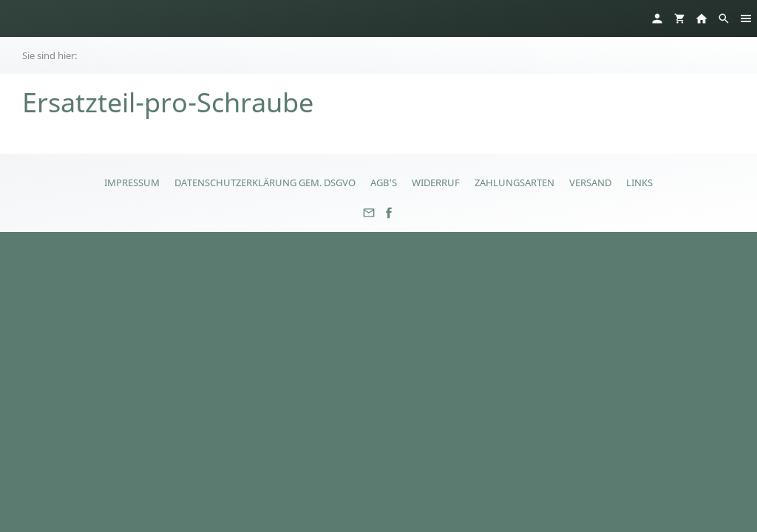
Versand (590, 183)
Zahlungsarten (515, 183)
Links (639, 183)
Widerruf (436, 183)
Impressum (132, 183)
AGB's (384, 183)
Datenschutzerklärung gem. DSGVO (265, 183)
